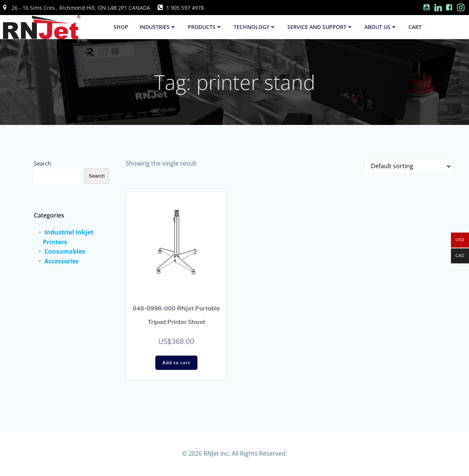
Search (42, 163)
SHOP (121, 27)
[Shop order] (408, 166)
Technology (255, 27)
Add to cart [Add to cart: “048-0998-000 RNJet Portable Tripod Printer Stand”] (176, 363)
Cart (415, 27)
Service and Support (320, 27)
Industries (158, 27)
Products (205, 27)
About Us (381, 27)
